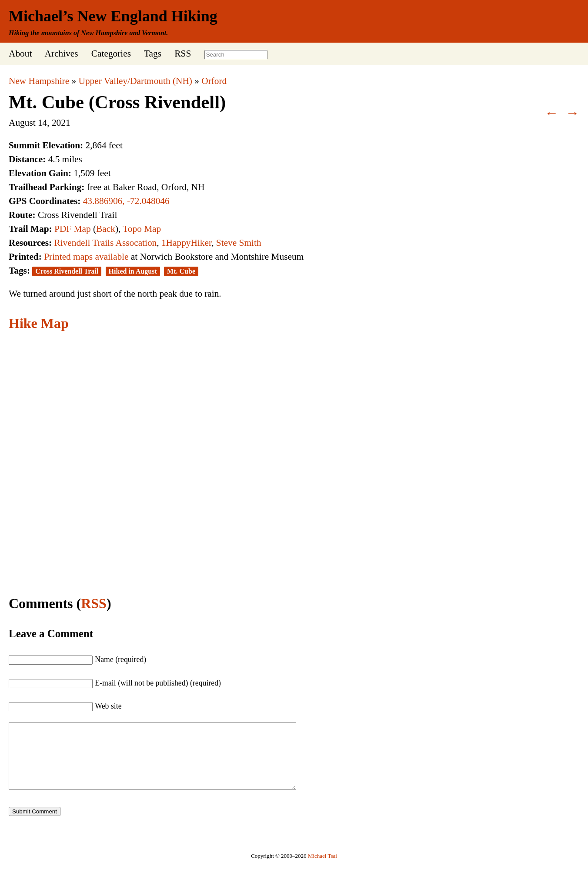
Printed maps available (86, 257)
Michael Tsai (322, 869)
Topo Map (142, 229)
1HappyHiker (186, 243)
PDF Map (73, 229)
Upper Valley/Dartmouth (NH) (135, 81)
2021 (61, 123)
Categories (111, 54)
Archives (61, 54)
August (22, 123)
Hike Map (39, 323)
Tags (153, 54)
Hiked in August (133, 271)
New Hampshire (39, 81)
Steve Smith (239, 243)
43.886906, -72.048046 (126, 201)
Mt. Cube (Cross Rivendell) (117, 102)
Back (106, 229)
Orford (214, 81)
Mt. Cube (181, 271)
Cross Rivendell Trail (67, 271)
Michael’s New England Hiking (113, 16)
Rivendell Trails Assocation (105, 243)
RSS (183, 54)
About (20, 54)
